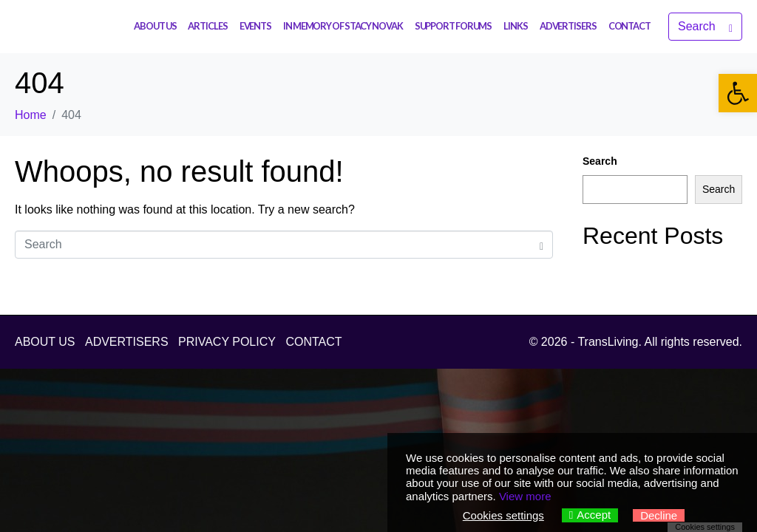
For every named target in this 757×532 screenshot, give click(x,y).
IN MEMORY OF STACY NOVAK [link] (343, 26)
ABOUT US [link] (155, 26)
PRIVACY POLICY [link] (227, 342)
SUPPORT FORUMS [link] (454, 26)
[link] (738, 93)
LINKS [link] (516, 26)
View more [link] (525, 496)
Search (600, 161)
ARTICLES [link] (207, 26)
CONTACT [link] (629, 26)
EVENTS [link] (255, 26)
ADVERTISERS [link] (568, 26)
